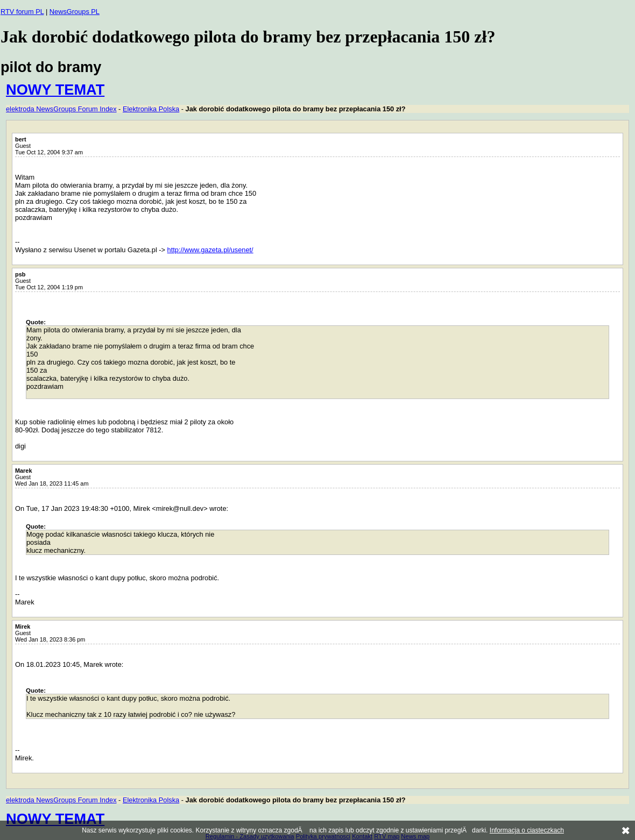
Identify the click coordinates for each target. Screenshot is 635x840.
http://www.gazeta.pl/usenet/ (210, 250)
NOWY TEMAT (55, 90)
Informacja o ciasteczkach (527, 830)
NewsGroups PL (75, 12)
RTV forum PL (22, 12)
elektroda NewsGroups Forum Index (61, 109)
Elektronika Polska (151, 109)
